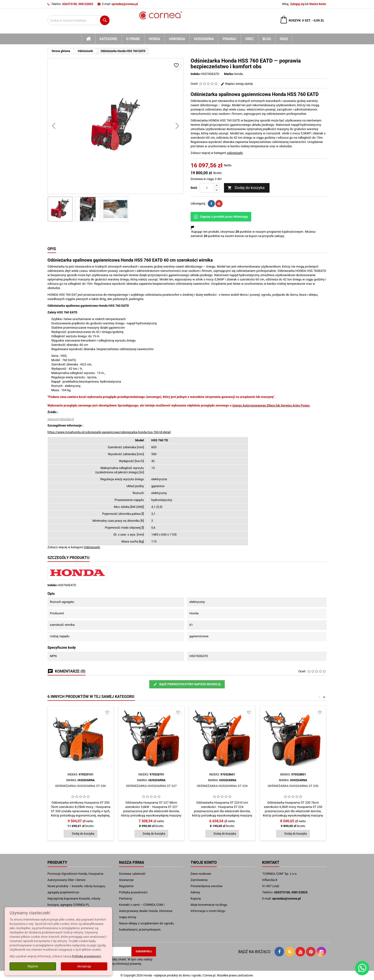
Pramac (229, 39)
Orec (249, 39)
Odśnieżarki (92, 547)
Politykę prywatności (86, 956)
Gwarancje (126, 880)
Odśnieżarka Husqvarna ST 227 (151, 786)
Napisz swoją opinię (237, 84)
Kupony (196, 898)
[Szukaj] (78, 20)
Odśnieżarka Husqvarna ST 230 (293, 786)
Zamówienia (199, 880)
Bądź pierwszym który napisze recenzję (187, 684)
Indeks (195, 74)
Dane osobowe (201, 874)
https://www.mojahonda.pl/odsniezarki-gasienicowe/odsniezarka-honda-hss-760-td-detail (109, 432)
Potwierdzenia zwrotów (207, 886)
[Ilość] (207, 188)
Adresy (195, 892)
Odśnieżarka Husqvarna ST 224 (222, 786)
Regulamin (126, 886)
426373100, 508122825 (78, 4)
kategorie (109, 39)
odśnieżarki (235, 153)
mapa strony (128, 917)
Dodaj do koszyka (246, 188)
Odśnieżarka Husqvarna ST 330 (81, 786)
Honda (155, 39)
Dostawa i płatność (132, 874)
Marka (228, 74)
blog (267, 39)
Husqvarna (204, 39)
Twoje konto (204, 862)
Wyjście (33, 966)
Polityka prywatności (133, 892)
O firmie (133, 39)
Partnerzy (126, 898)
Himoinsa (177, 39)
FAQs (284, 39)
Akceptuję (84, 966)
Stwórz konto (318, 4)
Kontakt (271, 862)
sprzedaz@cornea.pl (125, 4)
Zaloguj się (297, 4)
